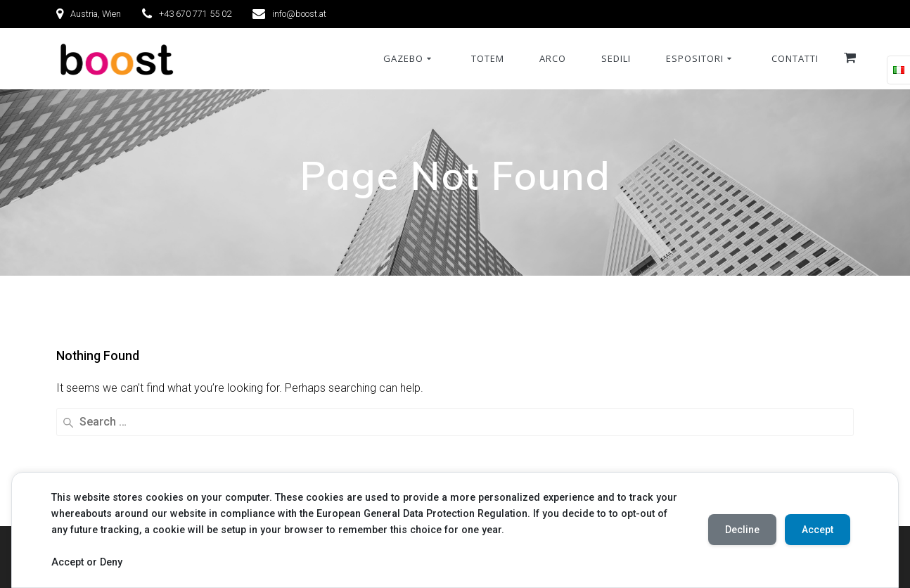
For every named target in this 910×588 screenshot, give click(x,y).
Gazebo (403, 58)
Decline (742, 530)
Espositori (695, 58)
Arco (553, 58)
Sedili (616, 58)
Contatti (795, 58)
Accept (818, 530)
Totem (488, 58)
